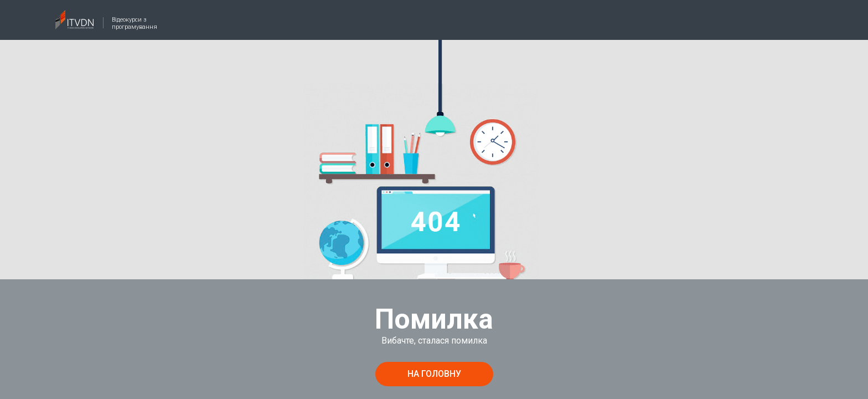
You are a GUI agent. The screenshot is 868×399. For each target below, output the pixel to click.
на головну (434, 374)
